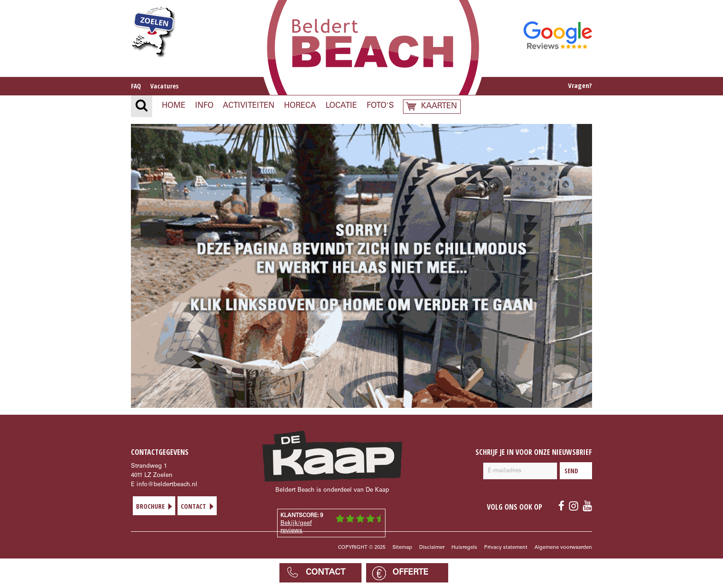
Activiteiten (249, 106)
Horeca (300, 106)
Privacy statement (506, 548)
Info (204, 106)
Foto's (380, 106)
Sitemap (402, 548)
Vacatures (164, 86)
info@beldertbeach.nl (167, 485)
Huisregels (464, 548)
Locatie (341, 106)
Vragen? (580, 85)
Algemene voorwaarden (563, 548)
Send (576, 471)
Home (174, 106)
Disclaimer (432, 548)
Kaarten (439, 107)
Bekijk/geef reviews (296, 527)
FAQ (136, 86)
